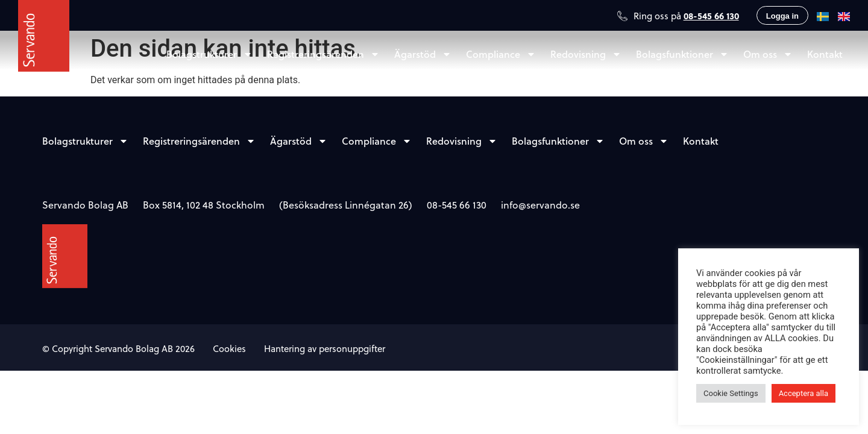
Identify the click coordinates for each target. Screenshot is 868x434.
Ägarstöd (423, 54)
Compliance (501, 54)
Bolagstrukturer (209, 54)
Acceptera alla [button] (804, 393)
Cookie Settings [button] (731, 393)
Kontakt (825, 54)
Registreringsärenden (323, 54)
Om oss (768, 54)
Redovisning (586, 54)
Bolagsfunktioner (682, 54)
